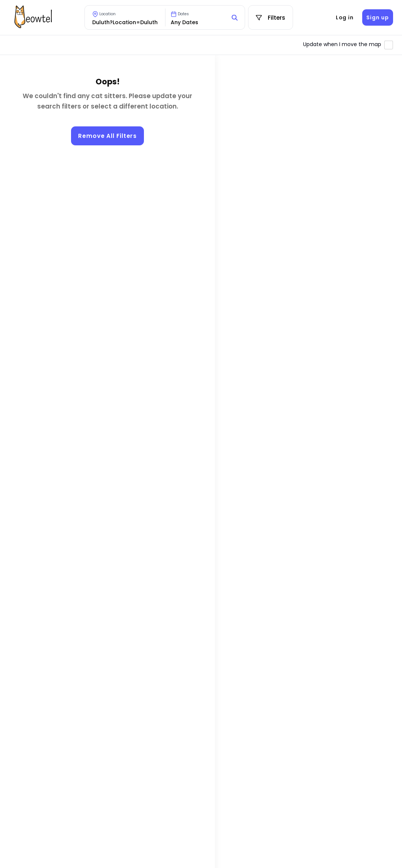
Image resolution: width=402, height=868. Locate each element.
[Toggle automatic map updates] (389, 45)
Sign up (377, 17)
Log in (345, 17)
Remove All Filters (107, 136)
